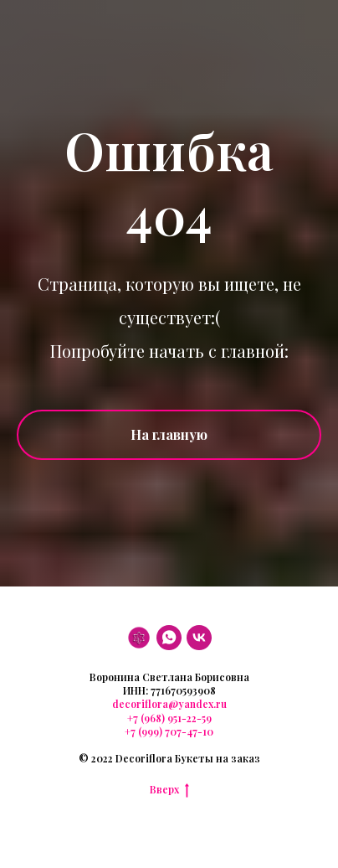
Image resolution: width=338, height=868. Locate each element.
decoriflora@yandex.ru (169, 704)
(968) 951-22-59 (175, 718)
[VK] (199, 638)
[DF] (139, 638)
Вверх (169, 789)
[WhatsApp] (169, 638)
